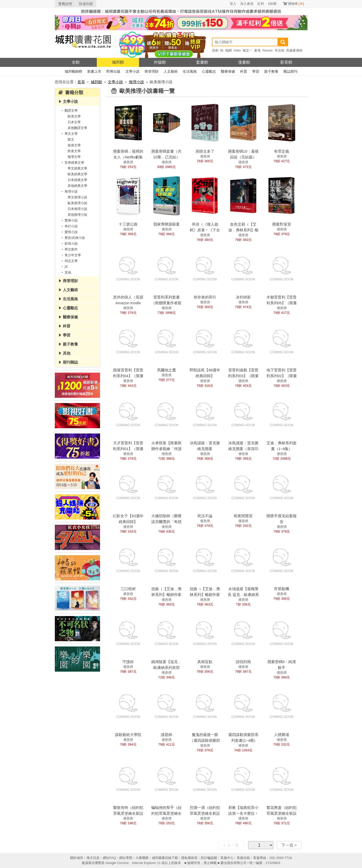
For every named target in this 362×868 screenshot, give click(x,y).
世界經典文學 (72, 163)
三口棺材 (128, 589)
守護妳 (128, 662)
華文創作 (69, 249)
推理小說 (137, 82)
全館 (76, 62)
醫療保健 (228, 71)
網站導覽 (126, 858)
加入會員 (247, 4)
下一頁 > (289, 845)
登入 (233, 4)
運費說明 (65, 4)
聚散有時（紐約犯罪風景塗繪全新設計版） (128, 813)
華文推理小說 (77, 197)
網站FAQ (109, 858)
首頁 (81, 82)
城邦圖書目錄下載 (165, 858)
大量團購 (142, 858)
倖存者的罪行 (205, 297)
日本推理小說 (77, 209)
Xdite (237, 50)
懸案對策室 (282, 224)
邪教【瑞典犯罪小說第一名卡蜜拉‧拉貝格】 (243, 813)
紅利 (261, 4)
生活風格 (190, 71)
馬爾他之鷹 (167, 370)
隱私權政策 (189, 858)
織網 (229, 50)
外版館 (160, 62)
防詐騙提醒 (209, 858)
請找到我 (243, 662)
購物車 (296, 4)
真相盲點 (205, 662)
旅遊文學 (74, 145)
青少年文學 (71, 255)
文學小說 (132, 71)
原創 (215, 50)
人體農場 (282, 735)
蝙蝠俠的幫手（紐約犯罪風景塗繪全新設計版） (166, 813)
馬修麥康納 (294, 50)
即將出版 (113, 71)
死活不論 (205, 516)
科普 (244, 71)
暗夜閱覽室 (243, 516)
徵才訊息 (93, 858)
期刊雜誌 (70, 362)
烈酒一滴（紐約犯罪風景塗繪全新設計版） (205, 813)
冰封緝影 (243, 297)
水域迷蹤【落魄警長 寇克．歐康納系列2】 (243, 595)
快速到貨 (86, 4)
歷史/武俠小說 (73, 238)
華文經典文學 (77, 168)
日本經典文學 (77, 180)
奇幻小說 (69, 226)
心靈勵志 (209, 71)
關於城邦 (77, 858)
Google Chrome (117, 863)
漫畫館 (244, 62)
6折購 (272, 4)
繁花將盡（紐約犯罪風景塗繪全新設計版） (282, 813)
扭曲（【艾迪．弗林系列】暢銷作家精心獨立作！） (205, 595)
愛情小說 (69, 232)
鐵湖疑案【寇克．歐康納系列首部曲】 (166, 667)
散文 (71, 139)
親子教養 (271, 71)
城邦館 (118, 62)
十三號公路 (128, 224)
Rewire (267, 50)
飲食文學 (74, 151)
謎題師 (167, 735)
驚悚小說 (69, 220)
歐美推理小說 (77, 203)
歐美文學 (74, 116)
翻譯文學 (69, 111)
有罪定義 (282, 151)
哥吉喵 (279, 50)
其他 (66, 272)
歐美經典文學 (77, 174)
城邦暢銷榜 (73, 71)
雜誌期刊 (290, 71)
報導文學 (74, 157)
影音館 (286, 62)
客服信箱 (243, 858)
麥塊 (257, 50)
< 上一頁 (231, 845)
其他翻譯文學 (77, 128)
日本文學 (74, 122)
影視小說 (69, 244)
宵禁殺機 (282, 589)
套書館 (202, 62)
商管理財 (152, 71)
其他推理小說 (77, 215)
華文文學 (69, 134)
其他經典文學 (77, 186)
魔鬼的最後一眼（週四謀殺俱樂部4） (205, 740)
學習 (256, 71)
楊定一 (247, 50)
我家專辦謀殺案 (167, 224)
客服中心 (227, 858)
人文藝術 (171, 71)
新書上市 (94, 71)
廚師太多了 (205, 151)
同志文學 (69, 261)
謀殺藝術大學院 (128, 735)
